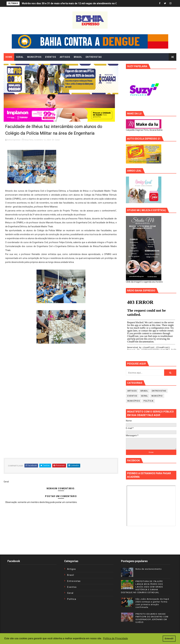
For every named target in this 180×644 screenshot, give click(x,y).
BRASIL (78, 57)
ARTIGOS (65, 57)
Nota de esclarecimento (149, 569)
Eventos (132, 396)
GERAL (20, 57)
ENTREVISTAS (94, 57)
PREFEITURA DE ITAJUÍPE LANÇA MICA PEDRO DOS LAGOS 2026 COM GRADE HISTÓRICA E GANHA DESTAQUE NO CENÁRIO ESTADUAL (142, 587)
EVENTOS (51, 57)
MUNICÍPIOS (34, 57)
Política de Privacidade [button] (115, 638)
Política (148, 401)
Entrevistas (159, 391)
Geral (57, 140)
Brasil (144, 391)
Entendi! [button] (169, 639)
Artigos (132, 391)
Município (157, 396)
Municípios (134, 401)
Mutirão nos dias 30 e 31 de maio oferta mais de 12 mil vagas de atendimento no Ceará (72, 3)
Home (9, 57)
